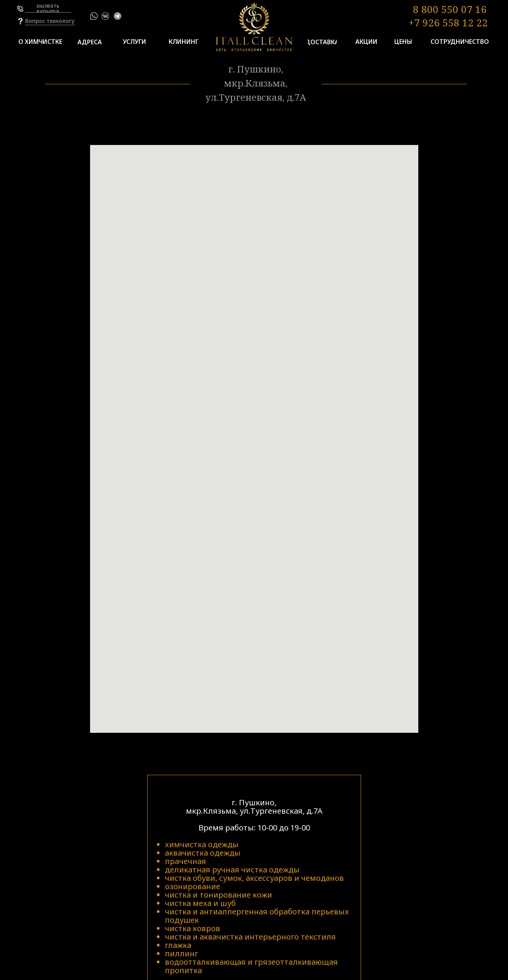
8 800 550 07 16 (450, 9)
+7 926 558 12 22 (448, 23)
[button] (48, 8)
